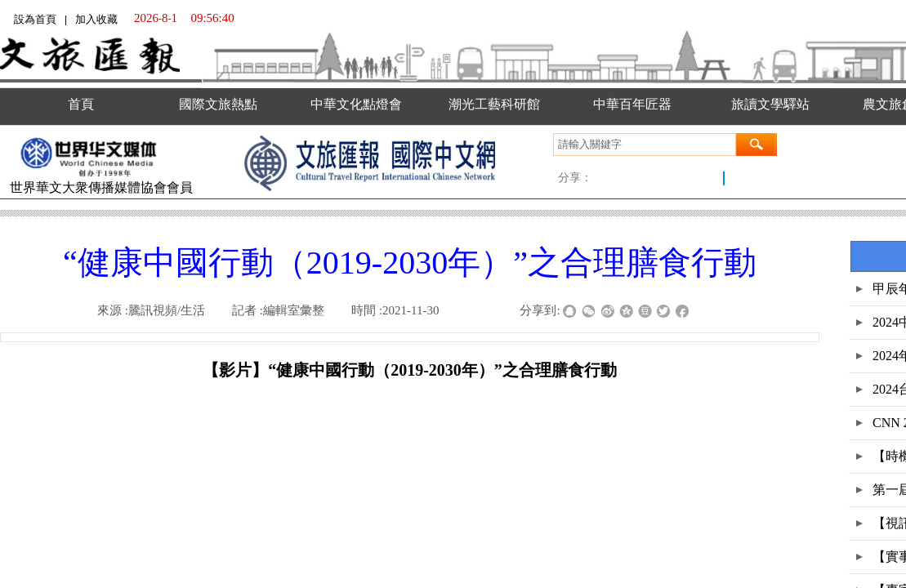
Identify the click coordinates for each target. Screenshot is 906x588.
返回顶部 (871, 506)
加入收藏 (96, 19)
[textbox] (645, 145)
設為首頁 (35, 19)
